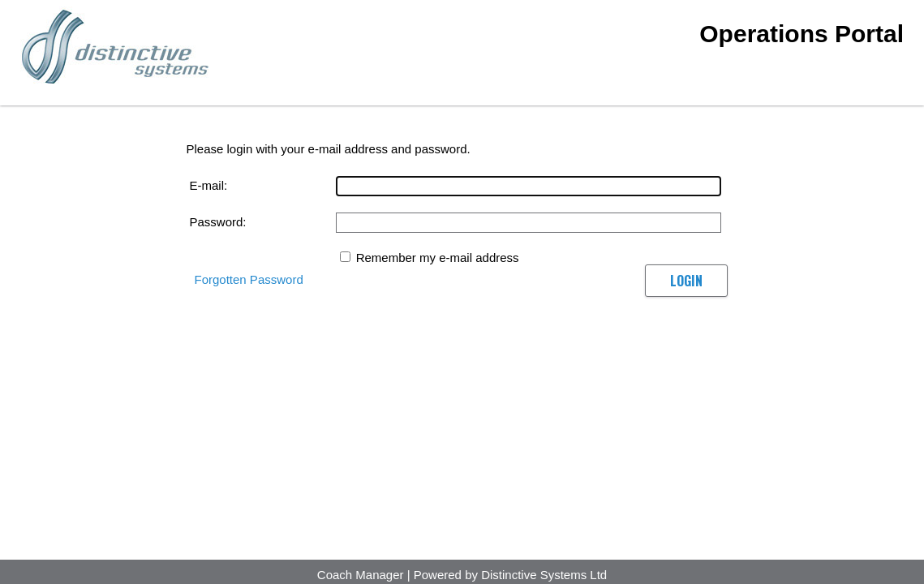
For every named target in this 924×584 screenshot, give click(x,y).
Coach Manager (361, 575)
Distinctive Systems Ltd (544, 575)
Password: (218, 222)
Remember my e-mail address (438, 258)
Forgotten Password (249, 279)
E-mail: (209, 185)
